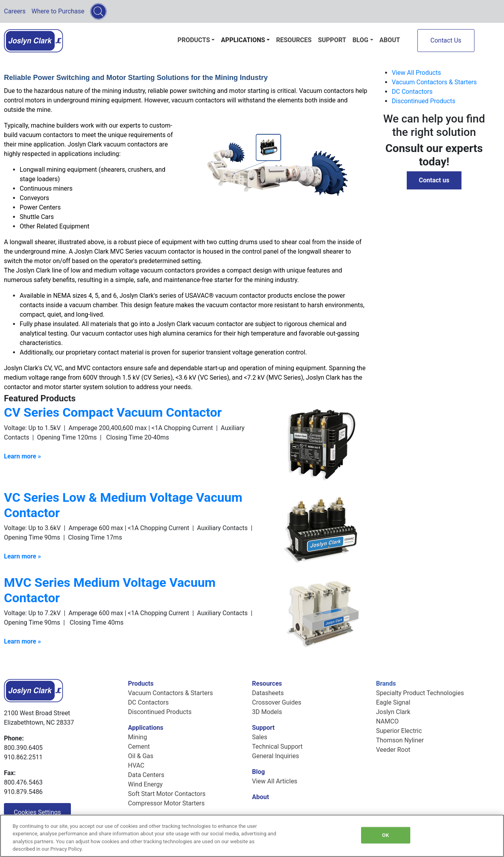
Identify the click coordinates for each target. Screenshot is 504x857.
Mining (137, 737)
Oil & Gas (141, 756)
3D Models (267, 712)
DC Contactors (412, 92)
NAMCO (387, 721)
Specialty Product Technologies (420, 693)
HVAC (136, 765)
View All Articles (275, 781)
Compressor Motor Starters (166, 803)
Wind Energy (145, 784)
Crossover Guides (277, 702)
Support (332, 40)
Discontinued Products (423, 101)
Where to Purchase (58, 11)
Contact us (434, 180)
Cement (139, 747)
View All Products (416, 73)
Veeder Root (393, 750)
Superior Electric (399, 731)
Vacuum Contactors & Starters (434, 82)
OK (385, 835)
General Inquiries (275, 756)
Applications (243, 40)
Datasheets (268, 693)
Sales (260, 737)
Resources (294, 40)
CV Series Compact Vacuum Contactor (113, 412)
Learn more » (22, 641)
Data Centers (146, 775)
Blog (360, 40)
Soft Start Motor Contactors (167, 794)
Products (194, 40)
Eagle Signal (393, 702)
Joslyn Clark (393, 712)
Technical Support (277, 747)
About (390, 40)
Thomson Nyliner (400, 740)
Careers (15, 11)
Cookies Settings (37, 812)
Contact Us (446, 40)
